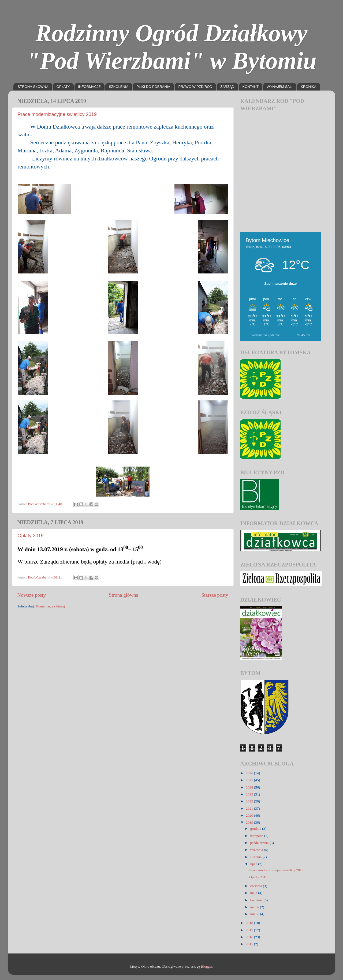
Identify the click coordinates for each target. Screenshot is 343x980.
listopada (257, 836)
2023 (250, 794)
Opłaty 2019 (31, 536)
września (257, 850)
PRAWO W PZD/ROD (195, 87)
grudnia (256, 829)
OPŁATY (63, 87)
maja (254, 893)
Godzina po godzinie (265, 335)
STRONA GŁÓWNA (33, 87)
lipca (254, 864)
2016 (250, 937)
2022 (250, 801)
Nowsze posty (32, 595)
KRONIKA (309, 87)
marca (255, 907)
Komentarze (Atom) (50, 606)
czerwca (257, 886)
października (260, 843)
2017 (250, 930)
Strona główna (124, 595)
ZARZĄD (227, 87)
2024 (250, 787)
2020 (250, 815)
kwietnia (257, 900)
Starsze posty (215, 595)
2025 (250, 780)
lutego (255, 914)
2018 (250, 923)
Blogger (206, 966)
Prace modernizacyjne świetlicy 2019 (57, 114)
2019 (250, 822)
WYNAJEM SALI (280, 87)
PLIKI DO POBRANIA (153, 87)
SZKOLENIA (119, 87)
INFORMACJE (89, 87)
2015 (250, 944)
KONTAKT (251, 87)
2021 (250, 808)
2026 (250, 773)
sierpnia (256, 857)
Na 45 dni (303, 335)
